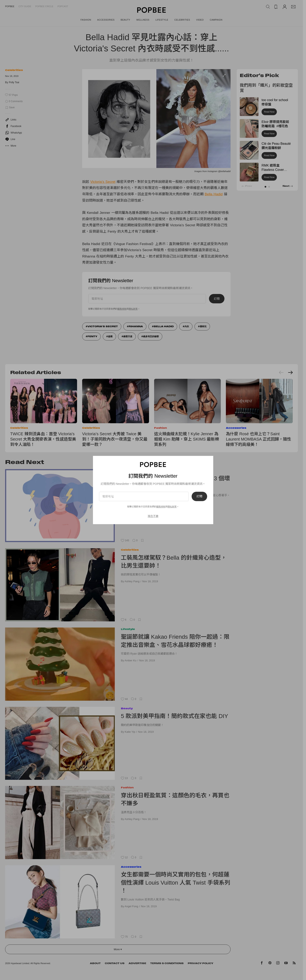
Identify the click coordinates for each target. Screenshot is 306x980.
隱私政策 (172, 507)
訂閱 (199, 496)
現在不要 (153, 516)
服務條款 (161, 507)
